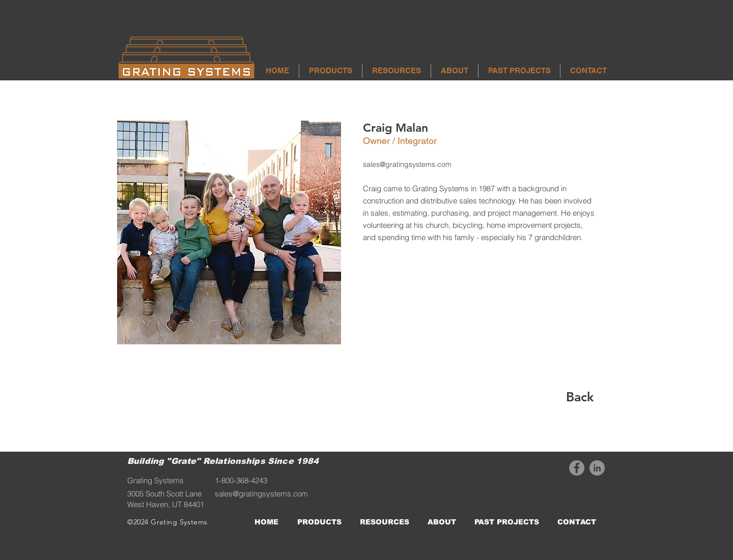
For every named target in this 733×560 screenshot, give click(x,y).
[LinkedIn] (597, 468)
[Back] (580, 397)
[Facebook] (577, 468)
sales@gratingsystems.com (407, 164)
